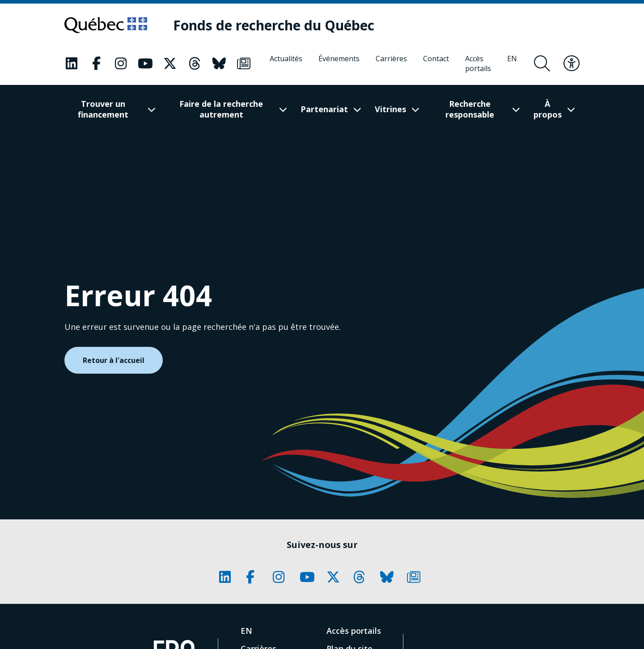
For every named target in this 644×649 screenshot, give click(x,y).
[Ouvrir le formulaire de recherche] (542, 63)
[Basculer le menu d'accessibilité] (572, 63)
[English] (512, 63)
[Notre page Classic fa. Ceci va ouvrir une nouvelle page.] (72, 63)
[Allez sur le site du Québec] (106, 25)
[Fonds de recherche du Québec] (274, 25)
